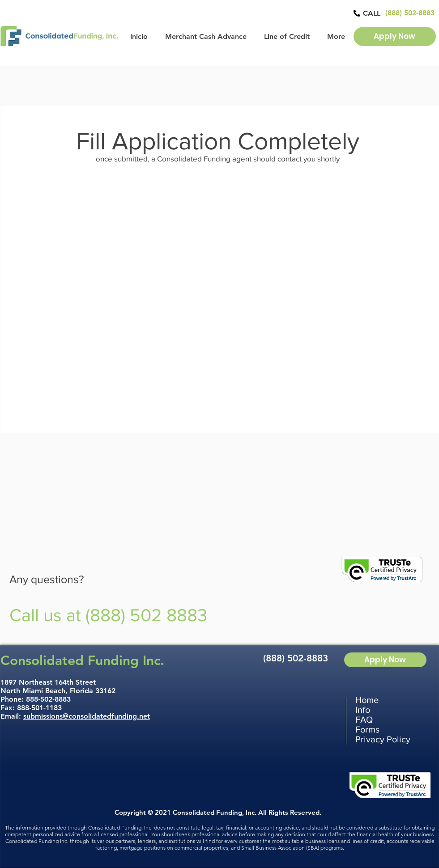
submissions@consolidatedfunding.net (87, 716)
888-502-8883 (48, 699)
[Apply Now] (395, 36)
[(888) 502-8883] (410, 13)
